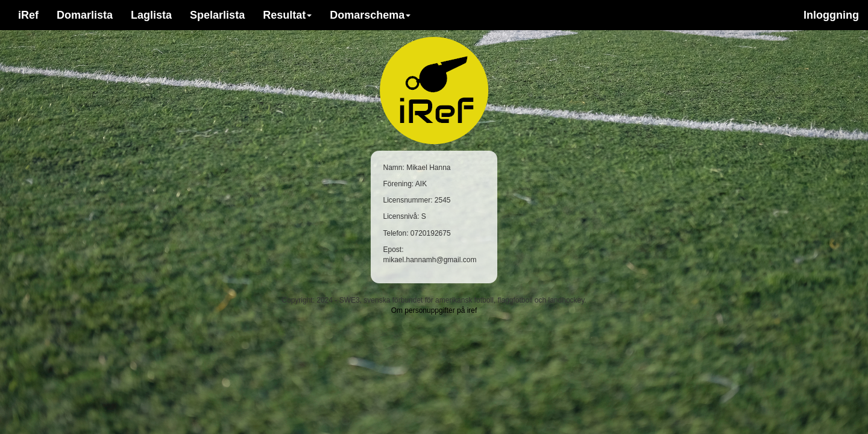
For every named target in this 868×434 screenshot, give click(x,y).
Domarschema (370, 15)
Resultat (287, 15)
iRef (28, 15)
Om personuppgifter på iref (434, 310)
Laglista (151, 15)
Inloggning (831, 15)
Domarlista (85, 15)
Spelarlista (217, 15)
